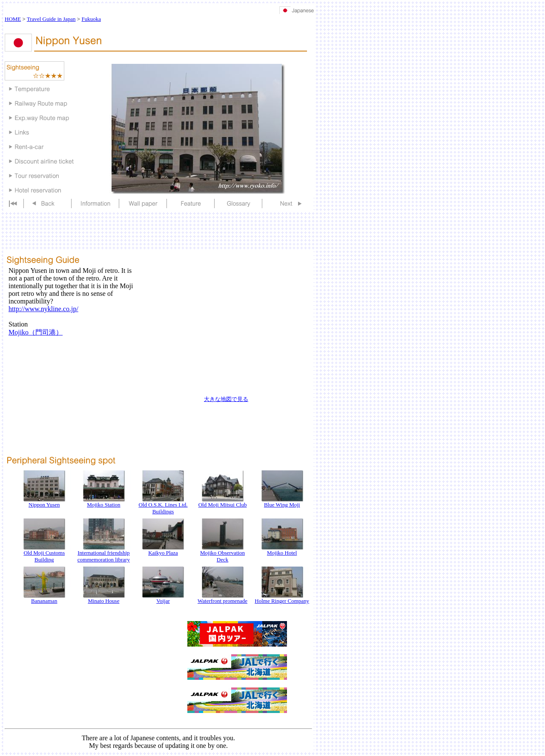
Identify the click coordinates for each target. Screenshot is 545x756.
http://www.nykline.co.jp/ (43, 309)
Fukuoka (91, 19)
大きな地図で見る (226, 399)
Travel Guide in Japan (51, 19)
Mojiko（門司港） (36, 332)
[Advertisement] (160, 56)
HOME (13, 19)
